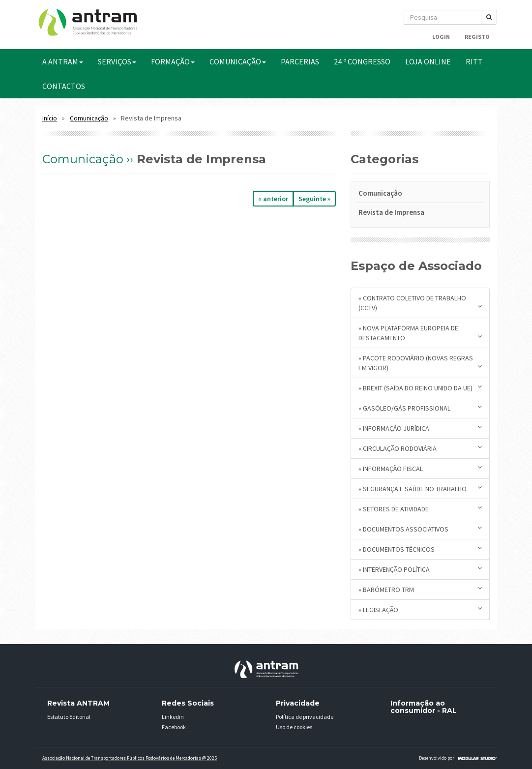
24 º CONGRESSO (362, 61)
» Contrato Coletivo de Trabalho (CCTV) (420, 303)
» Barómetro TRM (420, 589)
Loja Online (428, 61)
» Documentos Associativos (420, 529)
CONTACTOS (64, 86)
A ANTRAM (63, 61)
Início (50, 118)
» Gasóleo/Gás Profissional (420, 408)
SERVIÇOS (117, 61)
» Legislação (420, 609)
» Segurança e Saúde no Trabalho (420, 488)
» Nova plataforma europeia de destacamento (420, 333)
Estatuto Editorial (69, 717)
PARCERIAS (300, 61)
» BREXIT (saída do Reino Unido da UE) (420, 388)
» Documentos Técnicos (420, 549)
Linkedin (173, 717)
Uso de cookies (294, 727)
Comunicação (89, 118)
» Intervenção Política (420, 569)
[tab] (420, 195)
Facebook (174, 727)
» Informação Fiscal (420, 468)
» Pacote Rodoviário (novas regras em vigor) (420, 363)
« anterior (273, 199)
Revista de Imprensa (391, 212)
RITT (474, 61)
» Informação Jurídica (420, 428)
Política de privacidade (305, 717)
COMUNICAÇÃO (238, 61)
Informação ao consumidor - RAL (424, 707)
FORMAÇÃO (173, 61)
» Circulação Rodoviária (420, 448)
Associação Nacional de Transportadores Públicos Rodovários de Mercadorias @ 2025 (130, 758)
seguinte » (314, 199)
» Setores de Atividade (420, 509)
